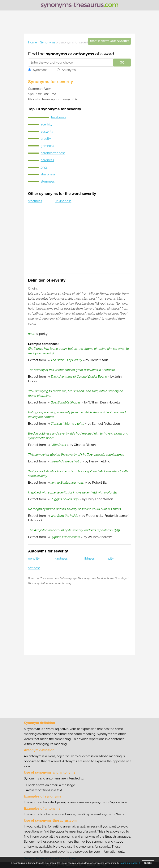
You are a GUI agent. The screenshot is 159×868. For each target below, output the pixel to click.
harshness (59, 117)
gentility (34, 559)
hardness (47, 160)
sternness (48, 181)
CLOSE (148, 863)
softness (34, 568)
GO (122, 63)
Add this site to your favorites (109, 41)
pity (111, 559)
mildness (88, 559)
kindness (61, 559)
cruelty (46, 139)
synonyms (56, 54)
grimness (47, 146)
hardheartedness (53, 153)
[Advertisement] (79, 22)
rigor (44, 167)
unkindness (63, 201)
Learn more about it (130, 863)
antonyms (84, 54)
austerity (47, 132)
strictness (35, 201)
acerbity (47, 124)
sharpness (48, 174)
